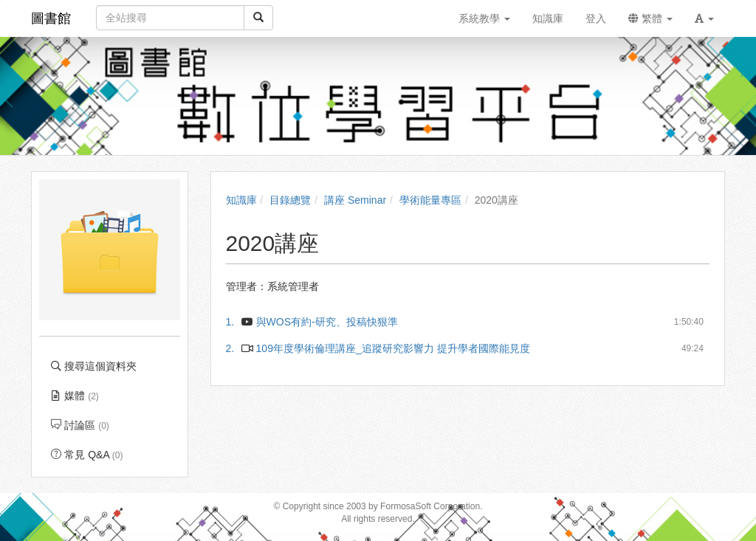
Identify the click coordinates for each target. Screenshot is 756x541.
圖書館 (51, 18)
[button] (704, 18)
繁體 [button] (650, 18)
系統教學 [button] (484, 18)
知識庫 (241, 200)
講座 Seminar (355, 200)
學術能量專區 (430, 200)
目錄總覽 (290, 200)
